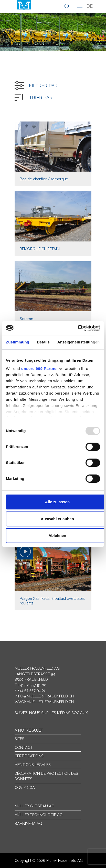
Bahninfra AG (28, 823)
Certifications (29, 756)
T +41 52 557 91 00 (30, 685)
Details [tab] (43, 342)
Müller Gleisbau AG (34, 806)
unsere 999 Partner (40, 368)
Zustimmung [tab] (18, 342)
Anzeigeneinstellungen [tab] (78, 342)
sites (19, 739)
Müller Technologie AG (39, 815)
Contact (24, 747)
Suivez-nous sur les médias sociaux (51, 713)
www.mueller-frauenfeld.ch (44, 702)
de (90, 6)
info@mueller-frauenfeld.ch (44, 696)
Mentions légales (33, 765)
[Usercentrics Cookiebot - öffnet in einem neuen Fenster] (78, 328)
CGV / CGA (25, 787)
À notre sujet (29, 730)
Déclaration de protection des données (46, 776)
